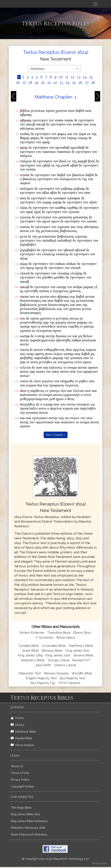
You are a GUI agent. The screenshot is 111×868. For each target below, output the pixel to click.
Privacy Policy (20, 780)
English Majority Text (41, 678)
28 (93, 83)
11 (67, 77)
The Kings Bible (21, 808)
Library (18, 725)
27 (87, 83)
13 (79, 77)
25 (74, 83)
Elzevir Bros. (82, 633)
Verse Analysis (22, 745)
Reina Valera (66, 637)
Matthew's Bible (81, 646)
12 (73, 77)
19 (37, 83)
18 (30, 83)
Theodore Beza (59, 633)
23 (61, 83)
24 (68, 83)
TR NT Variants (69, 683)
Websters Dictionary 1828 (28, 828)
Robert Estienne (32, 633)
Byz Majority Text (72, 678)
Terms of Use (20, 773)
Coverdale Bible (54, 646)
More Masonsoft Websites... (30, 834)
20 (43, 83)
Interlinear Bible (23, 732)
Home (17, 718)
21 (49, 83)
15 (91, 77)
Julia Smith (44, 665)
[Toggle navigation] (95, 4)
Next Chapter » (56, 435)
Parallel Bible (21, 738)
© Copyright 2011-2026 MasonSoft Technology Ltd (55, 859)
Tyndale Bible (29, 646)
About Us (17, 766)
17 (24, 83)
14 (85, 77)
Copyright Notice (22, 786)
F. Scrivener (45, 637)
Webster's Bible (33, 660)
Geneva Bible (83, 655)
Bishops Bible (52, 651)
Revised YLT (81, 660)
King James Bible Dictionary (29, 821)
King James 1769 (30, 655)
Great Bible (30, 651)
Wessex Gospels (56, 673)
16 (18, 83)
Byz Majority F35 (43, 683)
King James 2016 (58, 655)
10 (61, 77)
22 (55, 83)
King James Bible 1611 (25, 814)
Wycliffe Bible (82, 673)
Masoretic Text (30, 673)
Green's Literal (65, 665)
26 (80, 83)
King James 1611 (77, 651)
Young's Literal (59, 660)
